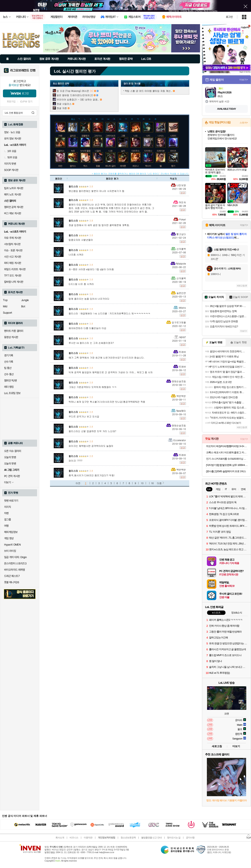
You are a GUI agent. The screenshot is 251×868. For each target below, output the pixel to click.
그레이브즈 (110, 136)
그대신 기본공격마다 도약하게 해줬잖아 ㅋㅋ (93, 387)
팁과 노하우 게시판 (14, 188)
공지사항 (190, 838)
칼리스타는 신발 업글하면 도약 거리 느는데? (92, 431)
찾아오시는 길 (174, 838)
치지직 (7, 507)
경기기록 (9, 355)
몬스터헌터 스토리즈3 (15, 563)
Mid (5, 306)
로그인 (229, 17)
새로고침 (241, 286)
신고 (183, 193)
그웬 (123, 136)
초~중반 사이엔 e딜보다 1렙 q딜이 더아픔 (91, 269)
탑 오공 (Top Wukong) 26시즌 (73, 91)
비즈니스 (74, 838)
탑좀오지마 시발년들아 (81, 240)
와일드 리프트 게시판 (15, 269)
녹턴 (73, 151)
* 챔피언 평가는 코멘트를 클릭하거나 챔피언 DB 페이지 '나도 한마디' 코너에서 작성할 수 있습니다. (141, 174)
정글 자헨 (62, 108)
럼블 (98, 166)
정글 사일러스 (64, 104)
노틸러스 (60, 151)
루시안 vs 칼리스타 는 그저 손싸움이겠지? (91, 343)
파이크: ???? (75, 460)
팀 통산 (8, 368)
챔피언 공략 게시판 (14, 207)
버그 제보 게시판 (13, 213)
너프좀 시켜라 (76, 254)
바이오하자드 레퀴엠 (15, 570)
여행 (6, 526)
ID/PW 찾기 (26, 102)
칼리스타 (73, 186)
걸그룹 (7, 519)
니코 (110, 151)
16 (152, 483)
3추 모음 (10, 151)
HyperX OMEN (12, 545)
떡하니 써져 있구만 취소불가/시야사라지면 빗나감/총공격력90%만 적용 (107, 402)
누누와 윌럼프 (86, 151)
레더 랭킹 (9, 387)
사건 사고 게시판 (13, 257)
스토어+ (244, 123)
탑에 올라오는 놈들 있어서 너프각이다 (89, 299)
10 (142, 483)
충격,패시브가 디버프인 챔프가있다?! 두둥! (92, 475)
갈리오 (73, 136)
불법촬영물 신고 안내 (151, 838)
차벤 (6, 513)
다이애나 (148, 151)
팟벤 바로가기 (11, 501)
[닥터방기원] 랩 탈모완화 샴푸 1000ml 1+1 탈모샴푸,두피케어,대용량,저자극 (227, 465)
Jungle (25, 300)
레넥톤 (123, 166)
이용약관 (88, 838)
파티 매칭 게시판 (13, 263)
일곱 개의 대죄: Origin (15, 557)
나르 (136, 136)
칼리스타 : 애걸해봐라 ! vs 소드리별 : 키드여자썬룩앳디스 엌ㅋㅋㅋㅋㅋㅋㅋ (109, 313)
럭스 (85, 166)
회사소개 (60, 838)
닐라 (123, 151)
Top (5, 300)
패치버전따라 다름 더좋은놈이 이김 (87, 328)
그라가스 (98, 136)
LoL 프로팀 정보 (12, 393)
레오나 (136, 166)
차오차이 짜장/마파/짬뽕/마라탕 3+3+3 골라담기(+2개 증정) (227, 446)
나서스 (161, 136)
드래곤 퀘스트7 (12, 576)
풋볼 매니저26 (12, 582)
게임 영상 (9, 538)
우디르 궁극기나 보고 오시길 (84, 416)
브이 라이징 (10, 551)
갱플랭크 (85, 136)
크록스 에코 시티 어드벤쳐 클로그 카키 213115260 (227, 452)
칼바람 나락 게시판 (14, 282)
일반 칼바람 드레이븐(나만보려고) (75, 95)
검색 (33, 113)
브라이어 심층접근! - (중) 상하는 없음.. (78, 99)
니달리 (98, 151)
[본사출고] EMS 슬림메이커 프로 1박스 (226, 471)
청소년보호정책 (128, 838)
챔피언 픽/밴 (10, 381)
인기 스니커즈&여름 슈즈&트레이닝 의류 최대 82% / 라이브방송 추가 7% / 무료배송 (227, 459)
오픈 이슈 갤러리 (13, 451)
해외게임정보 (11, 532)
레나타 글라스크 (112, 166)
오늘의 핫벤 (10, 457)
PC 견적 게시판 (12, 476)
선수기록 (9, 362)
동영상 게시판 (11, 337)
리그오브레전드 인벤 (23, 70)
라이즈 (173, 151)
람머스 (73, 166)
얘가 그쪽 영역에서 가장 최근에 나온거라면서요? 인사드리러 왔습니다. (106, 357)
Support (8, 313)
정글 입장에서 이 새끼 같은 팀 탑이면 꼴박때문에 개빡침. (99, 225)
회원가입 (11, 102)
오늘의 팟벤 (10, 464)
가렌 (60, 136)
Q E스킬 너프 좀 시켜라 (81, 284)
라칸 (60, 166)
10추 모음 (11, 157)
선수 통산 (9, 374)
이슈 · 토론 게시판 (13, 250)
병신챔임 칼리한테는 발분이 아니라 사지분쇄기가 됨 (96, 191)
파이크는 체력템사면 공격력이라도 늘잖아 (91, 446)
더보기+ (244, 80)
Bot (23, 306)
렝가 (173, 166)
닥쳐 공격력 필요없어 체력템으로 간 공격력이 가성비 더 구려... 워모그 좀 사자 (111, 372)
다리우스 (136, 151)
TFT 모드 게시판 (13, 276)
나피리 (173, 136)
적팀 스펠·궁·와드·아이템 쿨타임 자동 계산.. (148, 91)
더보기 (236, 746)
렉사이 (148, 166)
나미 (148, 136)
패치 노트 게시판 (13, 194)
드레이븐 (161, 151)
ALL (73, 119)
